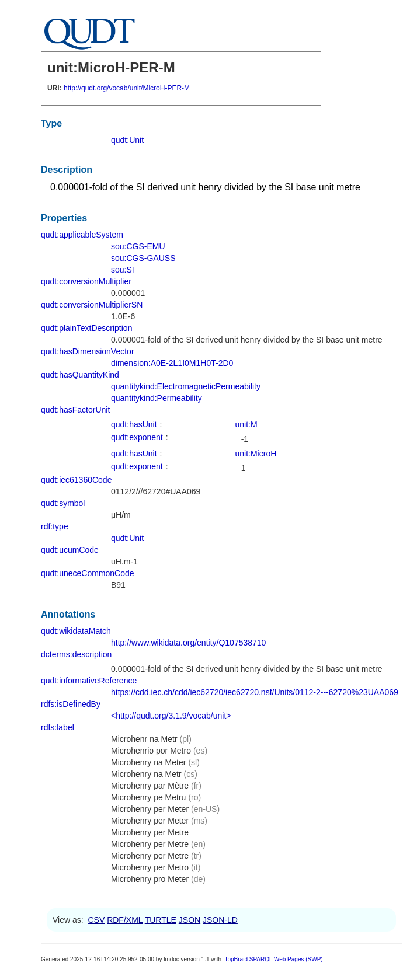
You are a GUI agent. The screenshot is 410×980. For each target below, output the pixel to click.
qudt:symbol (63, 503)
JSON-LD (220, 920)
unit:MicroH (256, 454)
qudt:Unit (127, 140)
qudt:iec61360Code (76, 480)
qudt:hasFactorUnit (75, 410)
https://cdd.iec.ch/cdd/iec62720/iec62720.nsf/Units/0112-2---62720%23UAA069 (255, 692)
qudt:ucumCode (70, 550)
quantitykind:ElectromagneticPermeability (186, 386)
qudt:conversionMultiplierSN (92, 305)
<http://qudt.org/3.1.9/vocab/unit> (171, 716)
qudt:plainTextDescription (86, 328)
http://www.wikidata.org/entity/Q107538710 (188, 643)
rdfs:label (58, 727)
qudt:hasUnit (134, 424)
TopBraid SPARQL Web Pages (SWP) (273, 959)
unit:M (246, 424)
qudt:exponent (137, 437)
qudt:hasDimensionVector (88, 351)
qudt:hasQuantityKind (80, 375)
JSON (190, 920)
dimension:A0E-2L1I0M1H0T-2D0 (172, 363)
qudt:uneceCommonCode (88, 573)
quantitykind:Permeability (157, 398)
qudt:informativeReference (89, 681)
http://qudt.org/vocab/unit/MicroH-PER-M (127, 88)
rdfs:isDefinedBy (71, 704)
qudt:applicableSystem (82, 235)
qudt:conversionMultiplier (86, 281)
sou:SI (123, 270)
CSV (96, 920)
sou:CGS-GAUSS (143, 258)
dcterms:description (76, 654)
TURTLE (161, 920)
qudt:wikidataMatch (76, 631)
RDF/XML (125, 920)
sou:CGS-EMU (138, 246)
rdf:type (55, 526)
